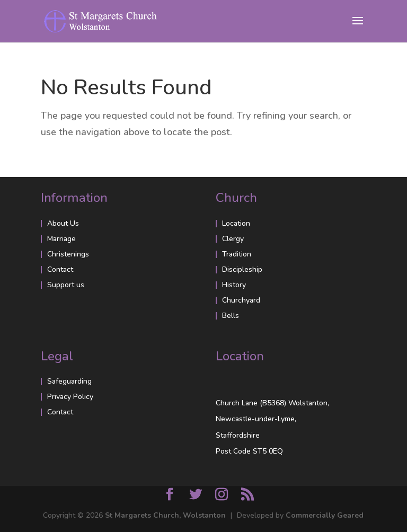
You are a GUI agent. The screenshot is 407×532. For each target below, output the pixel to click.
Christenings (68, 254)
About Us (63, 223)
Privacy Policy (70, 397)
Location (236, 223)
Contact (60, 269)
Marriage (61, 239)
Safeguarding (69, 381)
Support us (66, 285)
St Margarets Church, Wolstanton (165, 515)
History (234, 285)
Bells (231, 316)
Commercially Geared (325, 515)
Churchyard (241, 300)
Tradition (237, 254)
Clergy (233, 239)
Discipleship (242, 269)
